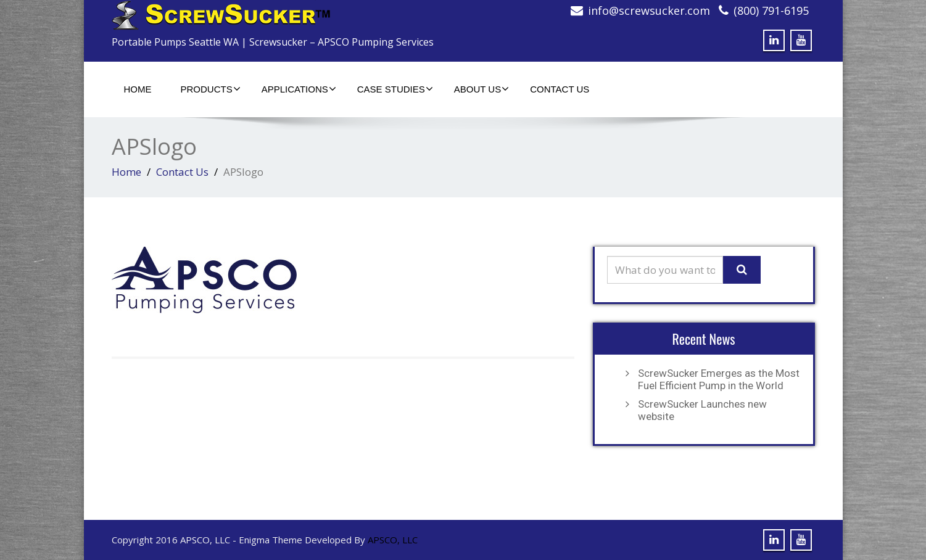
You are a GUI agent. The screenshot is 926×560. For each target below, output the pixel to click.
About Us (482, 89)
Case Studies (395, 89)
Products (211, 89)
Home (138, 89)
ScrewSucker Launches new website (702, 410)
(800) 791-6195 (771, 10)
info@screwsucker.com (649, 10)
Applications (299, 89)
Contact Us (560, 89)
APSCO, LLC (393, 540)
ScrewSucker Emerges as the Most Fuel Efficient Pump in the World (719, 379)
